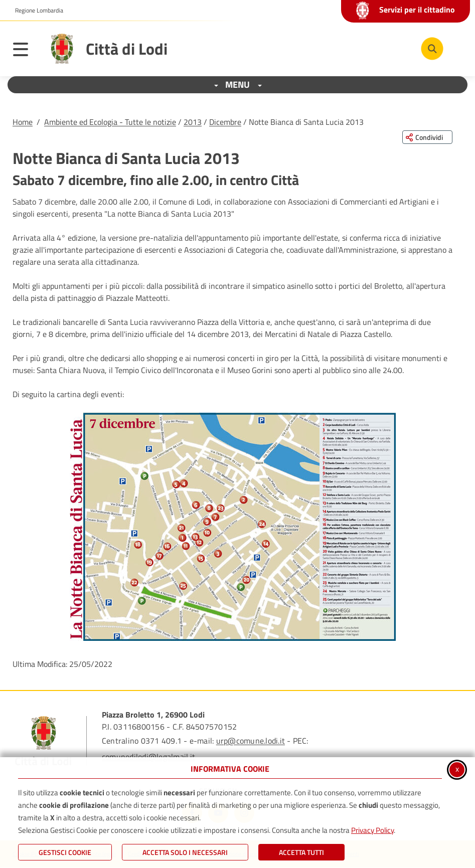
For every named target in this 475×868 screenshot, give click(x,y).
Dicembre (225, 122)
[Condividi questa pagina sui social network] (427, 137)
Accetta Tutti (301, 852)
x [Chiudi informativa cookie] (457, 769)
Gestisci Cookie (65, 852)
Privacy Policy (372, 830)
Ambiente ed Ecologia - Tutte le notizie (110, 122)
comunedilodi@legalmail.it (148, 757)
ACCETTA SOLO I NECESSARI (185, 852)
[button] (233, 527)
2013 (193, 122)
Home (23, 122)
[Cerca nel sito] (432, 48)
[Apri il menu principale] (26, 51)
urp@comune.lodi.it (251, 741)
